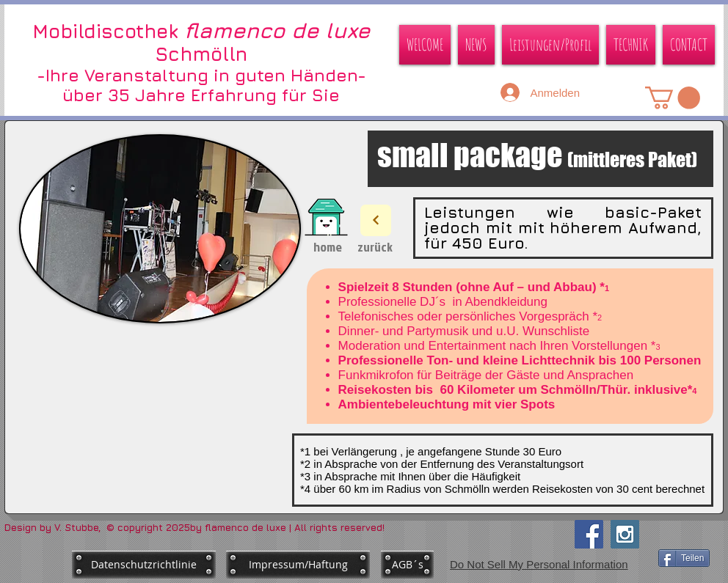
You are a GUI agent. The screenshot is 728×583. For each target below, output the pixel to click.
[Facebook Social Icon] (589, 534)
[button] (673, 98)
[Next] (376, 220)
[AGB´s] (407, 565)
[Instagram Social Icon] (625, 534)
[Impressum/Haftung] (298, 565)
